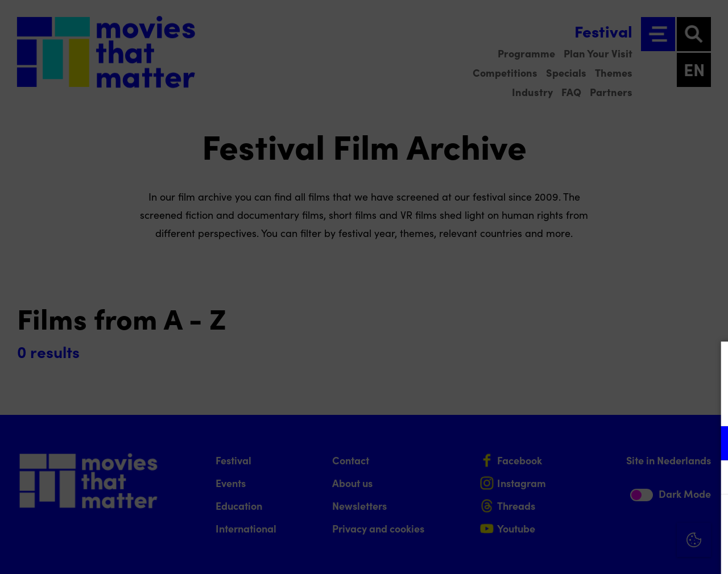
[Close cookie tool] (710, 362)
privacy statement (586, 406)
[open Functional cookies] (710, 444)
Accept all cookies (631, 520)
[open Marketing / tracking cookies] (710, 479)
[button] (620, 443)
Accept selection (631, 553)
